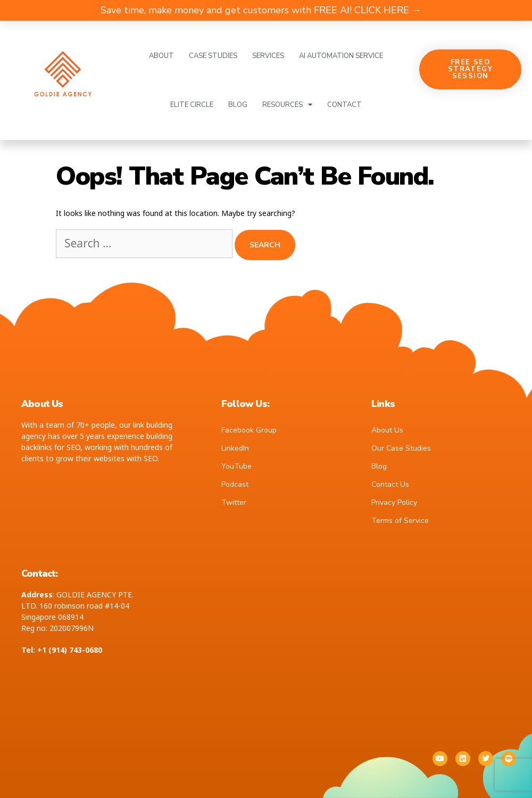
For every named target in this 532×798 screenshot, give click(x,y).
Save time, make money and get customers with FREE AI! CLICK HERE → (261, 10)
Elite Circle (192, 105)
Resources (287, 105)
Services (268, 56)
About (161, 56)
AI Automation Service (341, 56)
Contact (344, 105)
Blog (238, 105)
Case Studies (213, 56)
